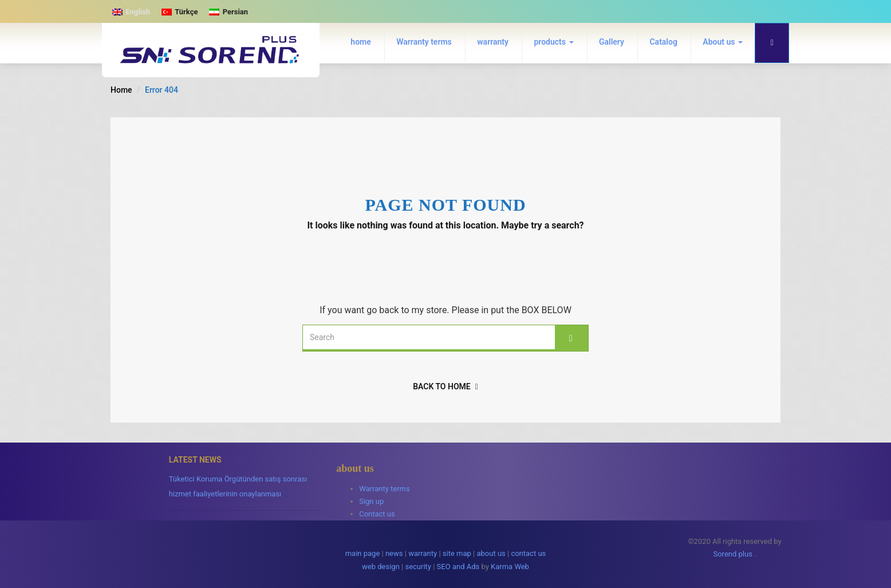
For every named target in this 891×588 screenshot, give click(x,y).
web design (381, 567)
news (394, 553)
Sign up (371, 501)
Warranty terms (424, 42)
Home (121, 90)
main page (363, 553)
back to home (445, 386)
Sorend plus (732, 554)
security (418, 567)
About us (723, 42)
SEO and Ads (458, 567)
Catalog (663, 42)
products (553, 42)
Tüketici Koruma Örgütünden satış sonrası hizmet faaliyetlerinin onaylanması (238, 486)
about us (491, 553)
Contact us (377, 514)
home (360, 42)
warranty (493, 42)
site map (457, 553)
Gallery (612, 42)
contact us (528, 553)
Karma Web (510, 567)
